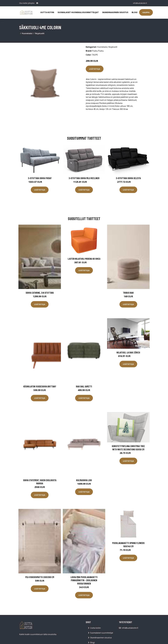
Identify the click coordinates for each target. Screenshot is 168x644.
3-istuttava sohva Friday (40, 178)
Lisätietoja (95, 69)
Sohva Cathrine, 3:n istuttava (40, 293)
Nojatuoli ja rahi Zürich (128, 352)
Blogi (135, 12)
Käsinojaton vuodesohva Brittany (40, 386)
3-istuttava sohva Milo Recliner (84, 178)
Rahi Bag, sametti (84, 386)
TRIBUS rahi (128, 293)
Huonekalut (27, 33)
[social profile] (37, 3)
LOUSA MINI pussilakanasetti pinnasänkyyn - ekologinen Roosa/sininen (84, 580)
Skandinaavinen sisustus (115, 12)
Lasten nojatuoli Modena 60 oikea (84, 259)
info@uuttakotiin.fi (140, 3)
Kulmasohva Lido (84, 480)
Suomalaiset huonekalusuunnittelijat (78, 12)
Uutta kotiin (47, 12)
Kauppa (146, 12)
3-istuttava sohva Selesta (128, 178)
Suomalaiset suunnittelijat (102, 633)
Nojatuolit (40, 33)
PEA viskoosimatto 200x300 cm (40, 577)
